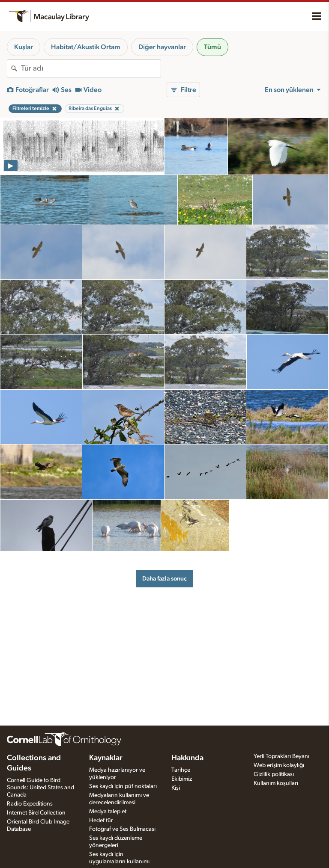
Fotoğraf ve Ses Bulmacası (122, 829)
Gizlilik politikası (274, 774)
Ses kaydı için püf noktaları (123, 786)
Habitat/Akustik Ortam (86, 47)
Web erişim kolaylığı (279, 765)
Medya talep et (108, 812)
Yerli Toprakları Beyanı (281, 756)
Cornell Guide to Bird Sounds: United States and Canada (40, 788)
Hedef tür (101, 821)
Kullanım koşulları (276, 783)
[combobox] (91, 68)
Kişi (176, 788)
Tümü (212, 47)
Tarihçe (181, 770)
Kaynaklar (106, 758)
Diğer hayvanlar (162, 47)
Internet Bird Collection (36, 813)
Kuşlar (24, 47)
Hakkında (187, 758)
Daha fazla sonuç (164, 579)
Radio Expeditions (30, 804)
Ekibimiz (182, 779)
